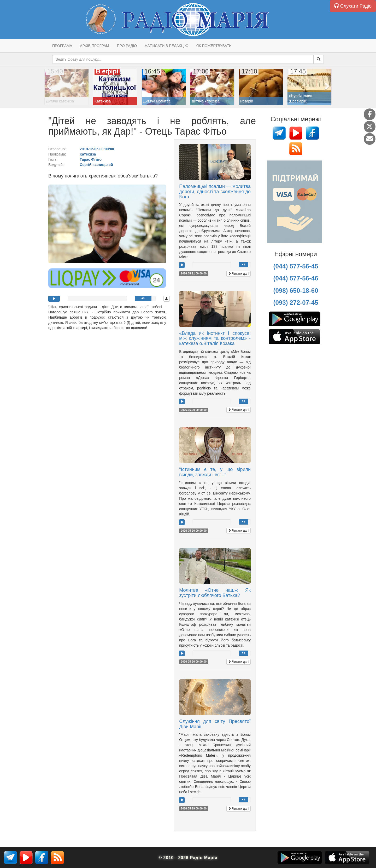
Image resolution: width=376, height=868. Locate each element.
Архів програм (94, 46)
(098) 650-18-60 (296, 291)
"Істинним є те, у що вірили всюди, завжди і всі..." (215, 472)
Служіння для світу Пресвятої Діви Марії (215, 724)
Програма (62, 46)
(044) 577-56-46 (296, 278)
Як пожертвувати (214, 46)
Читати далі (239, 274)
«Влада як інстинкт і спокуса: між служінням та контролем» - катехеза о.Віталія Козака (215, 338)
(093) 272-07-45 (296, 303)
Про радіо (127, 46)
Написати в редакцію (166, 46)
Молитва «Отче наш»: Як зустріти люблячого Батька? (215, 593)
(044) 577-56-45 (296, 266)
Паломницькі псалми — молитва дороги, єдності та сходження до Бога (215, 192)
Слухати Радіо (353, 6)
